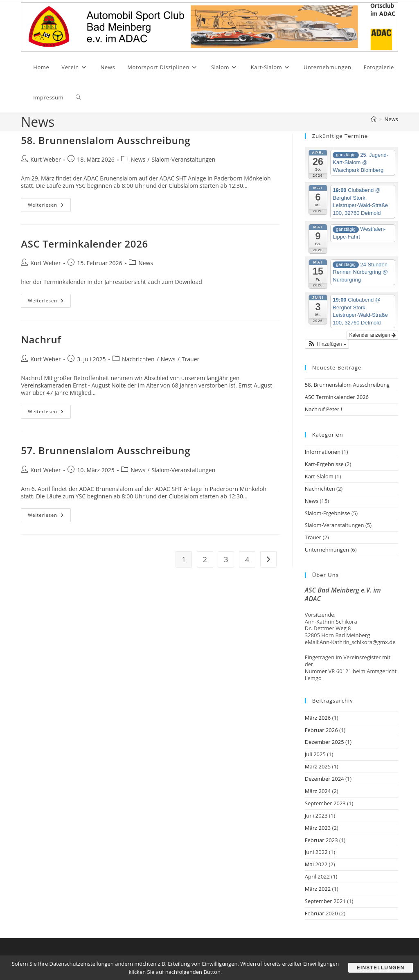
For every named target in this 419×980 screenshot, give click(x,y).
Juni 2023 (316, 816)
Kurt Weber (45, 159)
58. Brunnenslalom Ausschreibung (106, 140)
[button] (327, 344)
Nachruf (41, 339)
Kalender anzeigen (372, 335)
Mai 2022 (316, 864)
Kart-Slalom (319, 476)
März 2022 (318, 889)
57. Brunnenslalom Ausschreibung (106, 450)
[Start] (374, 119)
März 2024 (318, 791)
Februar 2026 (321, 730)
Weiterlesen (49, 206)
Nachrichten (138, 359)
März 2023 (318, 828)
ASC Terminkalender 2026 (84, 244)
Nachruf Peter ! (323, 409)
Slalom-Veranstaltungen (183, 159)
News (391, 119)
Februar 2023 (321, 840)
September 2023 (325, 803)
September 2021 (325, 901)
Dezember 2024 (324, 779)
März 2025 (318, 766)
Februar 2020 (321, 913)
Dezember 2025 (324, 742)
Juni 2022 (316, 852)
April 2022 (317, 876)
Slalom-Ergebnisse (328, 513)
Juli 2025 (315, 754)
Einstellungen (380, 968)
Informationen (323, 452)
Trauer (190, 359)
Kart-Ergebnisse (324, 464)
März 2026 (318, 718)
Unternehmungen (327, 550)
